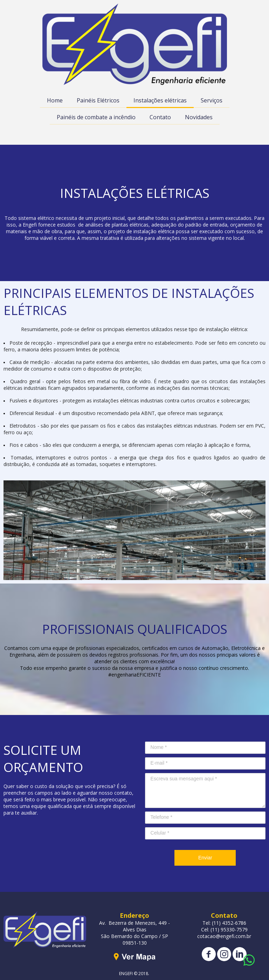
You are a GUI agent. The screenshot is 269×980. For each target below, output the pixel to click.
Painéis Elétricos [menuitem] (98, 100)
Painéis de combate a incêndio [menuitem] (96, 117)
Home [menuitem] (55, 100)
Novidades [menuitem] (199, 117)
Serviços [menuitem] (212, 100)
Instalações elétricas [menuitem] (160, 100)
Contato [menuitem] (160, 117)
